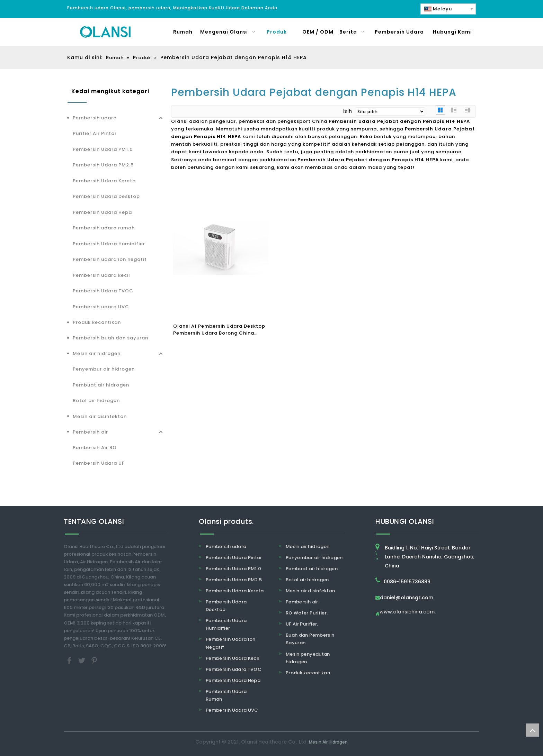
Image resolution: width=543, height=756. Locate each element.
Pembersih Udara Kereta (104, 181)
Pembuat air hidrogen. (312, 569)
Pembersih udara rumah (104, 228)
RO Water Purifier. (307, 613)
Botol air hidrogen (96, 400)
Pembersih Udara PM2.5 (103, 165)
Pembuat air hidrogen (101, 385)
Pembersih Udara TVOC (103, 291)
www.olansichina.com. (408, 612)
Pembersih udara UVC (101, 307)
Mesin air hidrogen (97, 353)
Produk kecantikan (97, 322)
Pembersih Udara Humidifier (109, 244)
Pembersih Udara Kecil (232, 658)
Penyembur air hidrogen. (315, 558)
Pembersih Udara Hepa (102, 212)
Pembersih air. (302, 602)
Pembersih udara (95, 118)
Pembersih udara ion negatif (110, 259)
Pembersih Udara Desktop (106, 196)
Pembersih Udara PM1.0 (103, 149)
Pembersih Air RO (95, 448)
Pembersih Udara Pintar (234, 558)
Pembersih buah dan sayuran (110, 338)
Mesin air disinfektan (100, 416)
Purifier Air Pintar (95, 133)
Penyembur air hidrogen (104, 369)
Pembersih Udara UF (99, 463)
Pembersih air (90, 432)
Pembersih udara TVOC (234, 669)
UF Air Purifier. (302, 624)
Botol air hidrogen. (308, 580)
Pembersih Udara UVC (232, 710)
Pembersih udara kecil (101, 275)
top (532, 730)
